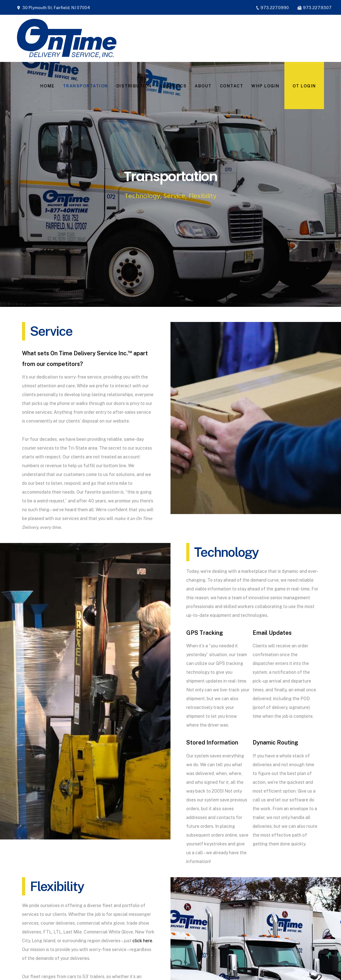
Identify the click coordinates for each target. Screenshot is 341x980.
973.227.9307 (317, 8)
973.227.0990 (275, 8)
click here (142, 941)
